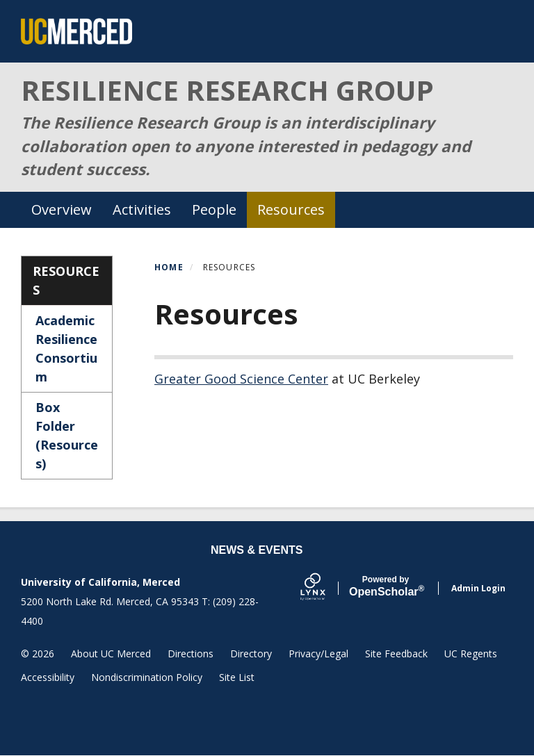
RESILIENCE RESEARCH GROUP (227, 90)
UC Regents (471, 654)
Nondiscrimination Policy (147, 677)
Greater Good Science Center (241, 379)
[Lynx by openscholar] (325, 588)
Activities (142, 209)
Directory (251, 654)
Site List (237, 677)
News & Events (257, 550)
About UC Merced (111, 654)
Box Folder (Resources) (67, 435)
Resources (291, 209)
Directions (191, 654)
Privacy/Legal (318, 654)
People (214, 209)
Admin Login (478, 588)
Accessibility (48, 677)
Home (169, 267)
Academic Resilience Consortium (66, 348)
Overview (62, 209)
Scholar (386, 586)
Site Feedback (396, 654)
